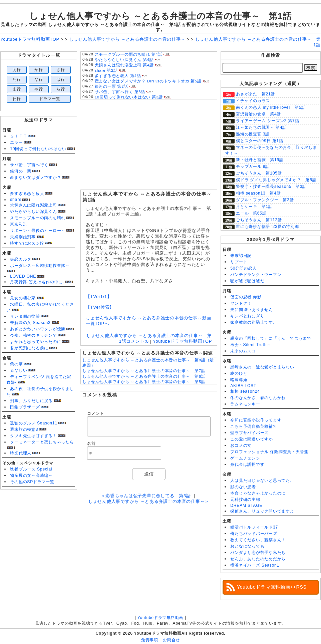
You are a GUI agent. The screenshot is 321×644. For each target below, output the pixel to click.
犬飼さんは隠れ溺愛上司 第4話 (124, 65)
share (16, 200)
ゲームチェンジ (245, 458)
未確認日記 (241, 256)
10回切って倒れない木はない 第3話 (129, 97)
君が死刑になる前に (29, 348)
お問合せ (171, 640)
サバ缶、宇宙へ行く (29, 165)
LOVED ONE (23, 276)
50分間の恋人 (243, 268)
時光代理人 (21, 453)
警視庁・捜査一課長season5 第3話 (271, 187)
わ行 (17, 99)
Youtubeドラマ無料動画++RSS (272, 587)
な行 (39, 79)
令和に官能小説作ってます (256, 420)
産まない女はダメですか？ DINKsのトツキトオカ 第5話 (148, 81)
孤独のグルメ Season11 (34, 423)
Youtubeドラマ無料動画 (160, 618)
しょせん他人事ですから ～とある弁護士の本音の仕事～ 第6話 (144, 376)
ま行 (17, 89)
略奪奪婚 (239, 380)
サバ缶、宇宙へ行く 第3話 (120, 92)
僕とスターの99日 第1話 (260, 141)
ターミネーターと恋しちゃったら (42, 442)
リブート (239, 262)
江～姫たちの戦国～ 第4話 (261, 127)
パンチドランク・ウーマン (256, 275)
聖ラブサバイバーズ (249, 433)
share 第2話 (106, 70)
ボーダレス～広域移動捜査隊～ (40, 266)
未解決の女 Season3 (30, 323)
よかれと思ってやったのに (36, 342)
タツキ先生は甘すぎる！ (33, 436)
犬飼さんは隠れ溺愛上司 (33, 205)
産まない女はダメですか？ (36, 178)
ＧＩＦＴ (19, 136)
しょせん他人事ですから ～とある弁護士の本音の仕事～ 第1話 (160, 16)
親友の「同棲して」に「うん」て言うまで (271, 338)
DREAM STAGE (246, 506)
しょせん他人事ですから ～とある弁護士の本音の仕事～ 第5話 (144, 382)
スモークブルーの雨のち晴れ (38, 218)
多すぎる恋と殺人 (27, 194)
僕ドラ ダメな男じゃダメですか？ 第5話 (276, 180)
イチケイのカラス (253, 101)
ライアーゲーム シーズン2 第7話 (267, 121)
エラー (16, 142)
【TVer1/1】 (99, 296)
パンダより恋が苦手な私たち (258, 553)
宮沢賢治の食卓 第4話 (258, 114)
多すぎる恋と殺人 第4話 (118, 76)
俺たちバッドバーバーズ (254, 534)
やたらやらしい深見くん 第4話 (124, 60)
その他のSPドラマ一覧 (32, 482)
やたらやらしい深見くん (33, 212)
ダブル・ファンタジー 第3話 (265, 200)
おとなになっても (247, 546)
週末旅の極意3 (24, 429)
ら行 (61, 89)
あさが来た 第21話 (255, 94)
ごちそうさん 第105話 (259, 173)
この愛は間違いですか (252, 439)
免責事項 (150, 640)
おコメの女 (241, 445)
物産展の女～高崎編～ (31, 475)
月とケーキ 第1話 (254, 207)
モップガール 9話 (253, 167)
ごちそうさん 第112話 (259, 220)
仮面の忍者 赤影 (246, 297)
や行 (39, 89)
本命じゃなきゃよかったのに (258, 493)
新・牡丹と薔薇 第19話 (260, 160)
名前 (91, 443)
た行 (17, 79)
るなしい (19, 370)
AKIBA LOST (243, 386)
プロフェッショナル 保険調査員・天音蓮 (269, 452)
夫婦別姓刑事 (23, 237)
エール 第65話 (251, 213)
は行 (61, 79)
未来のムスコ (243, 351)
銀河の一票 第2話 (112, 86)
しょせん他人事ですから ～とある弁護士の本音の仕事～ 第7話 (144, 371)
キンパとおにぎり (247, 316)
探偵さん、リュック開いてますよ (262, 511)
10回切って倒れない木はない (38, 149)
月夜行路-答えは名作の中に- (37, 282)
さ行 (61, 70)
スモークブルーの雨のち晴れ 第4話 (129, 54)
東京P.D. (19, 224)
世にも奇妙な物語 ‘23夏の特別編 (267, 227)
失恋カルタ (21, 259)
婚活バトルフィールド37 (254, 527)
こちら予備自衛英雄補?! (253, 426)
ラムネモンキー (245, 404)
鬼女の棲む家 (23, 298)
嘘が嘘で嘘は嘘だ (247, 281)
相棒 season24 (245, 391)
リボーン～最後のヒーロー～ (38, 231)
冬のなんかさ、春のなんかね (258, 398)
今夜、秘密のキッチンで (33, 335)
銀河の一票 (21, 171)
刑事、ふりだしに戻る (31, 401)
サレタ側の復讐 (25, 316)
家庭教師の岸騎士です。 (254, 322)
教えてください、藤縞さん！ (258, 540)
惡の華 (16, 364)
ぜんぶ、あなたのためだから (258, 559)
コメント (96, 413)
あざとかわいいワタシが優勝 (38, 329)
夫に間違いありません (252, 310)
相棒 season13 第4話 (258, 193)
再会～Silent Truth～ (251, 345)
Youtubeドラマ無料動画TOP (182, 341)
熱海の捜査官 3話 (253, 134)
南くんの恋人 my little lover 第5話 (271, 107)
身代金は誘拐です (247, 464)
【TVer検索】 (100, 307)
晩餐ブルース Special (31, 469)
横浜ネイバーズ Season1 (255, 565)
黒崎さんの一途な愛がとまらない (262, 367)
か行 (39, 70)
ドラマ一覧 (50, 99)
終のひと (239, 373)
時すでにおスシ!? (27, 243)
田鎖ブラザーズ (25, 407)
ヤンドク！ (241, 303)
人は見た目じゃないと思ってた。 (262, 480)
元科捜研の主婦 (245, 500)
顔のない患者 (243, 487)
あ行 (17, 70)
